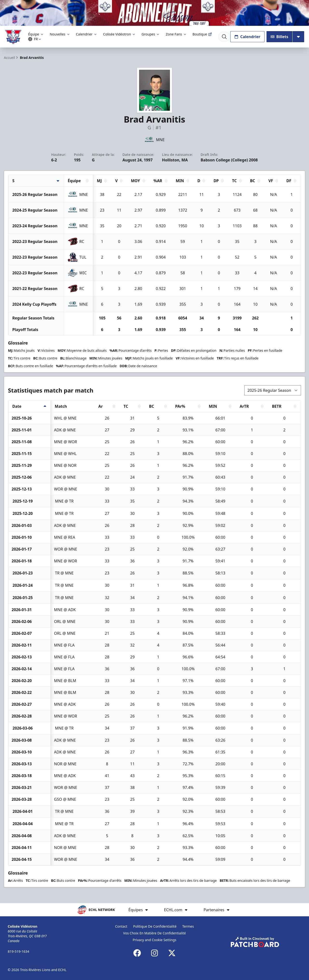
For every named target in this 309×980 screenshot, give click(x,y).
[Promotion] (154, 13)
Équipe (36, 34)
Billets (280, 37)
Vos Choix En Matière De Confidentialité (154, 933)
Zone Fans (176, 34)
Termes (188, 926)
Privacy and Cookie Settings (155, 940)
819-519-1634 (18, 951)
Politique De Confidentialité (155, 926)
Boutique (202, 34)
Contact (121, 926)
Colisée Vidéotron (119, 34)
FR (35, 39)
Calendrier (87, 34)
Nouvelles (60, 34)
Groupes (151, 34)
